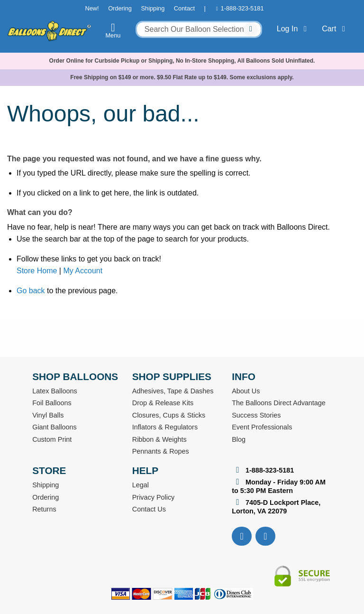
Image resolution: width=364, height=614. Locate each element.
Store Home (37, 271)
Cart (335, 29)
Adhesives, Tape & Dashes (173, 391)
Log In (294, 29)
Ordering (120, 8)
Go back (31, 291)
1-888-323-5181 (242, 8)
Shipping (153, 8)
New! (92, 8)
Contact (184, 8)
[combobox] (199, 29)
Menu (113, 30)
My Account (83, 271)
